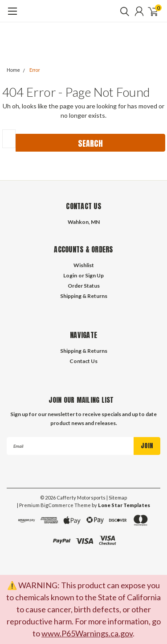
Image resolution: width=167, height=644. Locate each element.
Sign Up (94, 275)
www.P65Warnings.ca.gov (87, 633)
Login (70, 275)
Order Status (84, 286)
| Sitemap (117, 497)
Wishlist (84, 265)
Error (35, 70)
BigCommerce (57, 505)
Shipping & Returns (84, 296)
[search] (122, 11)
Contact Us (83, 361)
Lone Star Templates (124, 505)
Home (13, 70)
